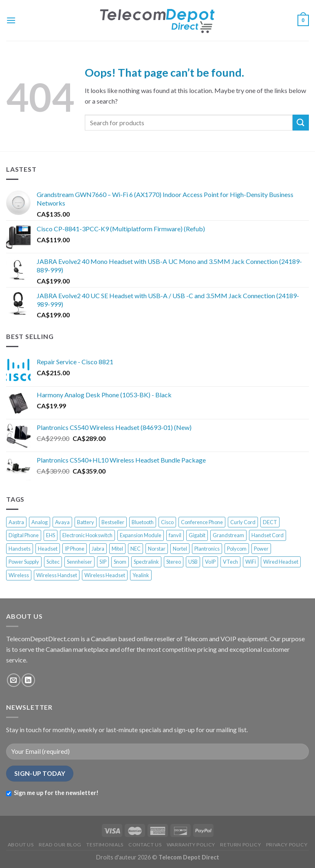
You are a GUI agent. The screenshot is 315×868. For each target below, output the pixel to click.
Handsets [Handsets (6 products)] (20, 549)
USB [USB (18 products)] (193, 562)
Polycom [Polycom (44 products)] (237, 549)
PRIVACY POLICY (287, 845)
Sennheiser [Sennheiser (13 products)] (79, 562)
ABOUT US (21, 845)
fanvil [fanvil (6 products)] (175, 535)
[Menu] (11, 20)
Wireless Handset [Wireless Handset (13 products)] (57, 575)
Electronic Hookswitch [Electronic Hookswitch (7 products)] (87, 535)
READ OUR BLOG (60, 845)
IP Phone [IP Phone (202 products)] (75, 549)
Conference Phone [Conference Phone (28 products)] (202, 522)
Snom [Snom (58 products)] (120, 562)
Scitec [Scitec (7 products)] (53, 562)
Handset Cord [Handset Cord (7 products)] (268, 535)
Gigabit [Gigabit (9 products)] (197, 535)
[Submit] (301, 123)
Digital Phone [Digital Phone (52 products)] (24, 535)
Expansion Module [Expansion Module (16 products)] (141, 535)
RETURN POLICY (240, 845)
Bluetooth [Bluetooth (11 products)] (143, 522)
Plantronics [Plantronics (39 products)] (207, 549)
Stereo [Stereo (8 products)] (174, 562)
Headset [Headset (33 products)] (48, 549)
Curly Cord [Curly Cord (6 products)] (243, 522)
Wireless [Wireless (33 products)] (19, 575)
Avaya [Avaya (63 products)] (62, 522)
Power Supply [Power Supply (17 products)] (24, 562)
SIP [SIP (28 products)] (103, 562)
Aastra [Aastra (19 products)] (16, 522)
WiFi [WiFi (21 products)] (251, 562)
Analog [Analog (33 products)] (40, 522)
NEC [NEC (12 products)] (135, 549)
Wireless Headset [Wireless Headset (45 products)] (105, 575)
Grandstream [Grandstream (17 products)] (228, 535)
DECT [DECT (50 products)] (270, 522)
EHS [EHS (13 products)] (51, 535)
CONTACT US (145, 845)
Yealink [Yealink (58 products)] (141, 575)
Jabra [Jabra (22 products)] (98, 549)
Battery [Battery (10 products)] (86, 522)
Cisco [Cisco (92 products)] (167, 522)
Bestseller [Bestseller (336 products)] (113, 522)
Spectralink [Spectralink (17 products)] (146, 562)
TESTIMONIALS (105, 845)
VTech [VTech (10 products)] (230, 562)
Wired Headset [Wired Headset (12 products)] (281, 562)
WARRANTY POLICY (191, 845)
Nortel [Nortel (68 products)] (180, 549)
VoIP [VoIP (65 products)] (210, 562)
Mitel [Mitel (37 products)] (117, 549)
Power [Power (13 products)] (261, 549)
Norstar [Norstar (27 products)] (157, 549)
